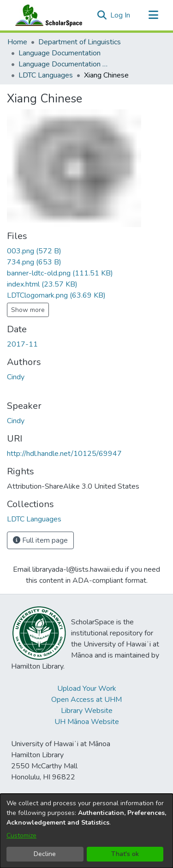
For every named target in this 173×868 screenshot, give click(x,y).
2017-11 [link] (22, 344)
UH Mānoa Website (87, 722)
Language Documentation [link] (60, 53)
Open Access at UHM (86, 700)
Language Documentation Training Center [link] (65, 64)
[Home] (47, 15)
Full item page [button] (40, 540)
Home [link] (17, 42)
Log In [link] (121, 15)
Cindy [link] (16, 377)
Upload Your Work (87, 688)
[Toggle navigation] (153, 15)
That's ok (125, 854)
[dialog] (86, 831)
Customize (21, 835)
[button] (102, 15)
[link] (34, 251)
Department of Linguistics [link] (80, 42)
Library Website (87, 711)
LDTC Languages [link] (46, 75)
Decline (45, 854)
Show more (28, 310)
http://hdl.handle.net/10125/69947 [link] (64, 454)
